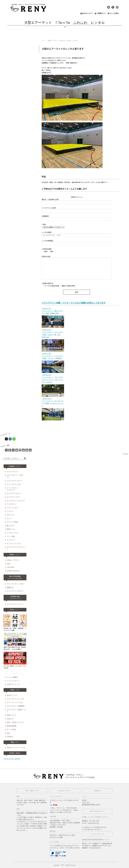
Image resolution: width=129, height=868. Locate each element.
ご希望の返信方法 (47, 283)
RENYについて (88, 13)
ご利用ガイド (101, 13)
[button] (25, 459)
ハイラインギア (12, 508)
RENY (62, 865)
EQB (8, 564)
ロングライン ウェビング (16, 501)
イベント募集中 (12, 677)
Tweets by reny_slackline (12, 759)
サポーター (11, 515)
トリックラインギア (14, 484)
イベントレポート (13, 681)
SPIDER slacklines (13, 571)
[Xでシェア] (6, 439)
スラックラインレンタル (16, 699)
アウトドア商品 (12, 522)
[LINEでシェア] (14, 439)
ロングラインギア (13, 497)
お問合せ (10, 737)
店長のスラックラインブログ (16, 748)
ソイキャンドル (12, 533)
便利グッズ (11, 529)
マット (9, 519)
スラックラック (12, 472)
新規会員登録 (12, 726)
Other (15, 690)
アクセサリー (12, 504)
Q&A (8, 733)
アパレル (10, 511)
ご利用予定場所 (47, 249)
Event (15, 610)
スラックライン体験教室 (16, 706)
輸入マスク (11, 526)
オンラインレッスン (14, 544)
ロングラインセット (14, 493)
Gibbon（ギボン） (13, 560)
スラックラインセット (15, 481)
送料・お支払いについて (16, 722)
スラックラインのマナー (16, 591)
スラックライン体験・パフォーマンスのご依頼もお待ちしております (74, 303)
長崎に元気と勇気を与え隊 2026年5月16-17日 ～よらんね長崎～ (15, 641)
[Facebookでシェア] (10, 439)
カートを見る (114, 13)
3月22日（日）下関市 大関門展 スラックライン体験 (15, 623)
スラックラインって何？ (16, 584)
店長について (12, 715)
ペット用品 (11, 536)
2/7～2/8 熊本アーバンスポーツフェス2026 (15, 660)
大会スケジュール (13, 684)
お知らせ (10, 719)
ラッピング (11, 540)
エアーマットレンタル (15, 702)
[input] (15, 458)
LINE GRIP (10, 567)
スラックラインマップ (15, 604)
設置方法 (10, 587)
